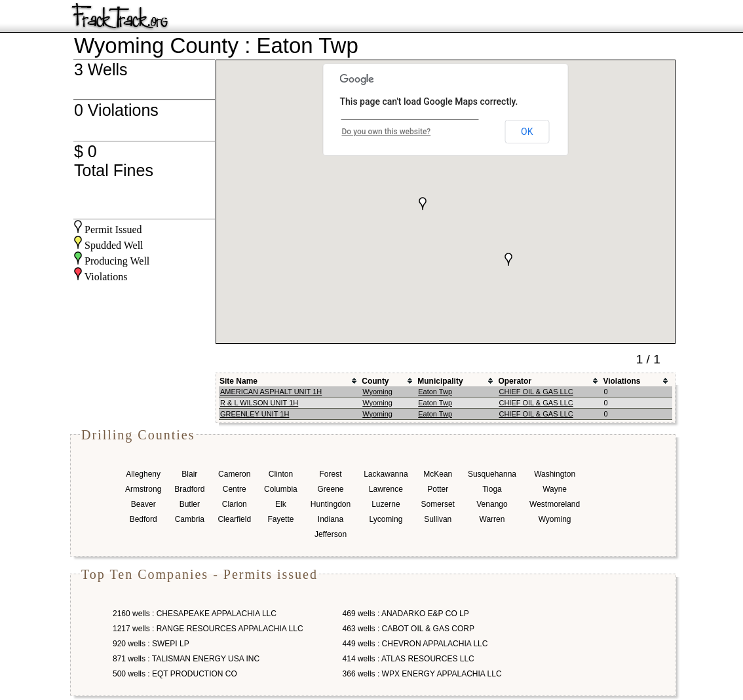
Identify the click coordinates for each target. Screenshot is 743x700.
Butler (190, 504)
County (375, 381)
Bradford (189, 489)
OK (527, 132)
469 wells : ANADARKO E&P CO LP (406, 614)
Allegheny (143, 474)
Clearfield (234, 519)
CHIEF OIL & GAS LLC (536, 392)
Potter (438, 489)
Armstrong (143, 489)
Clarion (235, 504)
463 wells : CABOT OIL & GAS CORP (409, 629)
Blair (189, 474)
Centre (235, 489)
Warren (492, 519)
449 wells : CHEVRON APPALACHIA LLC (415, 644)
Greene (330, 489)
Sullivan (438, 519)
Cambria (190, 519)
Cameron (234, 474)
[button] (423, 204)
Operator (515, 381)
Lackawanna (386, 474)
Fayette (280, 519)
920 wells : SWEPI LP (151, 644)
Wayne (555, 489)
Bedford (143, 519)
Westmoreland (555, 504)
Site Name (238, 381)
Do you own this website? (387, 132)
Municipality (440, 381)
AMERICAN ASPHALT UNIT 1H (271, 392)
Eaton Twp (435, 392)
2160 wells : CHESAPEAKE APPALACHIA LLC (195, 614)
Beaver (143, 504)
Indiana (331, 519)
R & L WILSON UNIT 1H (259, 403)
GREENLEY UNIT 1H (255, 414)
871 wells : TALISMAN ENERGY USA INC (186, 659)
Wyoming (377, 392)
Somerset (438, 504)
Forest (330, 474)
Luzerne (386, 504)
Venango (492, 504)
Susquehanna (492, 474)
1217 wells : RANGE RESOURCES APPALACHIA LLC (208, 629)
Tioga (492, 489)
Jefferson (331, 534)
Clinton (281, 474)
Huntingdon (331, 504)
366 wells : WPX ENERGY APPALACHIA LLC (422, 674)
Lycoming (386, 519)
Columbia (281, 489)
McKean (438, 474)
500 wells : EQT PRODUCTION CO (175, 674)
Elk (281, 504)
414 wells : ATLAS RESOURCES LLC (409, 659)
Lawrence (386, 489)
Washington (555, 474)
